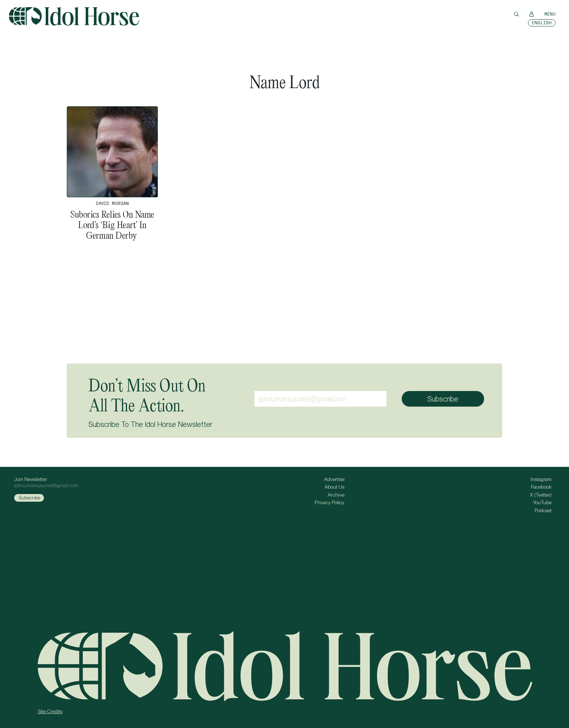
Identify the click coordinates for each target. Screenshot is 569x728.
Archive (336, 495)
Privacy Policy (329, 502)
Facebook (541, 487)
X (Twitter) (541, 495)
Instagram (541, 479)
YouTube (542, 502)
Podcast (543, 510)
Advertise (334, 479)
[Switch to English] (542, 23)
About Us (334, 487)
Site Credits (50, 711)
